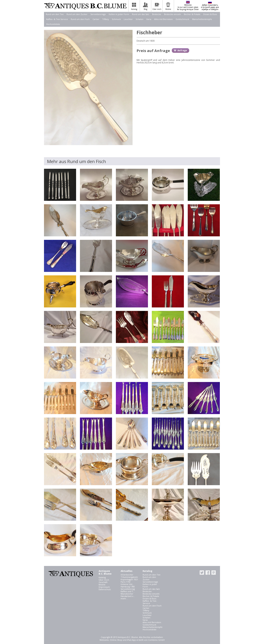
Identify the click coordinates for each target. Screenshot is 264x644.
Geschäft (103, 582)
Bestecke (157, 14)
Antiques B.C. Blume (85, 6)
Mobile (102, 585)
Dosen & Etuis (210, 14)
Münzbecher (127, 594)
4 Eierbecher (127, 575)
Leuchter (128, 19)
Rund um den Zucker (77, 14)
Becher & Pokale (192, 14)
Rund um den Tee (55, 14)
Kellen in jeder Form (119, 14)
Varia (149, 19)
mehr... (124, 598)
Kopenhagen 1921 (129, 579)
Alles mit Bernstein (163, 19)
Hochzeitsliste (53, 24)
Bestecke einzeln (173, 14)
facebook (208, 573)
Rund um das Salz (141, 14)
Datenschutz (105, 589)
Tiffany (106, 19)
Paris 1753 (125, 582)
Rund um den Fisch (80, 19)
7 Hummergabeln (129, 577)
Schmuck (116, 19)
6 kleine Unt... (127, 584)
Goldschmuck (182, 19)
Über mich (104, 580)
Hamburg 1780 (128, 587)
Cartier (96, 19)
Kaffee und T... (128, 591)
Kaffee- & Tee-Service (57, 19)
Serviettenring (128, 589)
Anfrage (182, 50)
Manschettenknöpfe (202, 19)
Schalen (140, 19)
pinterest (214, 573)
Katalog (102, 577)
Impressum (104, 587)
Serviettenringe (98, 14)
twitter (202, 573)
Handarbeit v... (128, 596)
